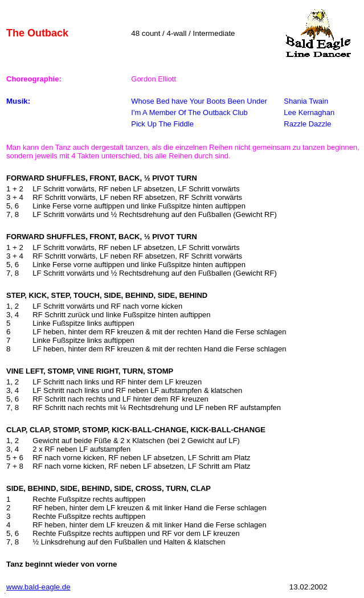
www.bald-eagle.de (38, 587)
